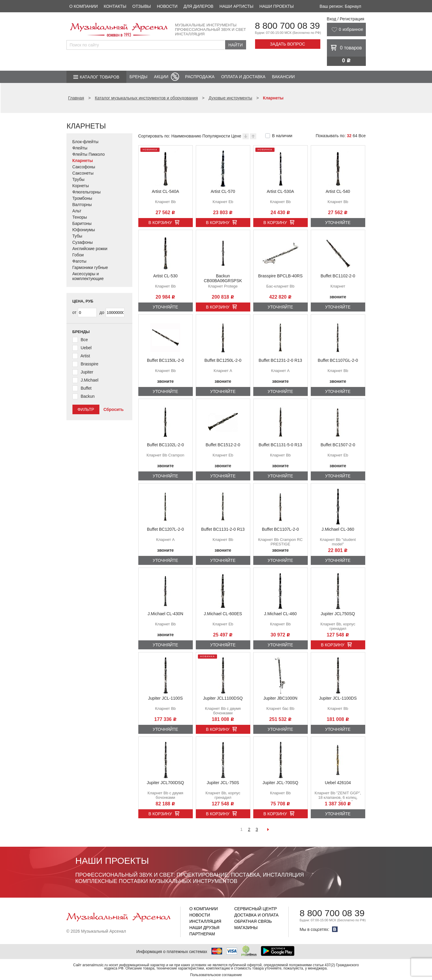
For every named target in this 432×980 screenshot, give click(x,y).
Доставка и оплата (257, 915)
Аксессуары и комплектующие (88, 276)
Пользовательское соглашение (216, 975)
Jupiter (87, 372)
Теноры (80, 217)
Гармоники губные (90, 267)
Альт (77, 211)
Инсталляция (206, 921)
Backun (88, 396)
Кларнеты (83, 161)
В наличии (282, 136)
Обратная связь (253, 921)
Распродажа (200, 77)
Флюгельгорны (87, 192)
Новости (167, 6)
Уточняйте (338, 223)
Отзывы (142, 6)
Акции (161, 77)
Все (362, 136)
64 (355, 136)
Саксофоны (84, 167)
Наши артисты (236, 6)
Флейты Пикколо (89, 154)
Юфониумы (84, 230)
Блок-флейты (85, 142)
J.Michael (89, 380)
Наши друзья (204, 928)
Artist (85, 356)
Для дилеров (198, 6)
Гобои (78, 255)
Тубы (77, 236)
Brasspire (89, 364)
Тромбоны (82, 198)
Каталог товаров (100, 77)
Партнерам (202, 934)
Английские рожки (90, 249)
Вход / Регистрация (346, 19)
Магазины (246, 928)
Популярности (216, 136)
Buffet (86, 388)
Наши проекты (276, 6)
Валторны (82, 205)
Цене (236, 136)
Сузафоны (83, 242)
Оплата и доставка (243, 77)
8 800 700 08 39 (288, 26)
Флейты (80, 148)
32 (349, 136)
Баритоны (82, 223)
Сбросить (113, 409)
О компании (84, 6)
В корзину (160, 223)
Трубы (79, 179)
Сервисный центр (256, 909)
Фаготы (79, 261)
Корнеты (81, 186)
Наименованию (186, 136)
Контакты (115, 6)
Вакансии (284, 77)
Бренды (139, 77)
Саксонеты (83, 173)
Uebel (86, 348)
